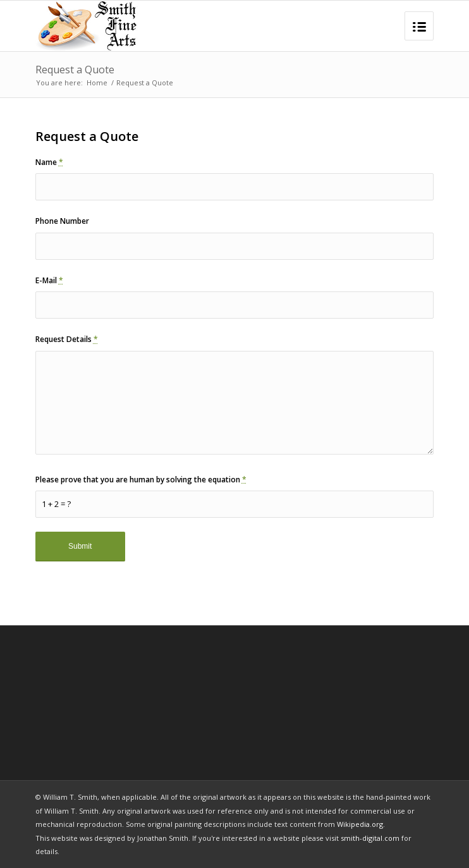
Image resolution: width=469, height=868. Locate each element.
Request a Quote (75, 70)
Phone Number (62, 221)
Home (97, 83)
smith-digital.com (370, 838)
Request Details (67, 339)
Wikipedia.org (360, 824)
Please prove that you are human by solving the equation (141, 480)
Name (49, 162)
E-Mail (49, 280)
